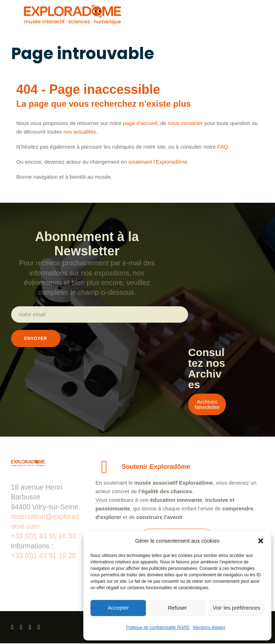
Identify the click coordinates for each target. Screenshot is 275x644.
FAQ (222, 147)
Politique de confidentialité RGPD (158, 628)
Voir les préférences (237, 608)
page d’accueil (140, 123)
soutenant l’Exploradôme (158, 162)
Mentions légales (209, 628)
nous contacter (185, 123)
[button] (261, 541)
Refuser (178, 608)
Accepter (118, 608)
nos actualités (80, 132)
